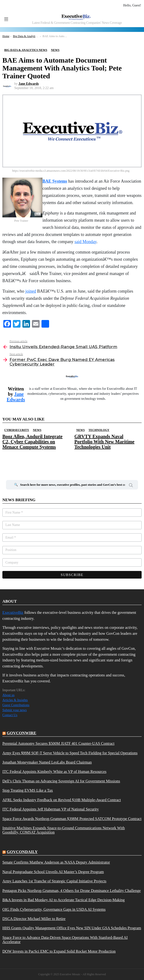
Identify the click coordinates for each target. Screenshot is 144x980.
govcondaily (22, 852)
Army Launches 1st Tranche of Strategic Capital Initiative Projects (54, 881)
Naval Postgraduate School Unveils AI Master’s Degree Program (53, 872)
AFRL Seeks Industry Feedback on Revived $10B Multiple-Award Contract (62, 800)
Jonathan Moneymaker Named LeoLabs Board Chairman (47, 762)
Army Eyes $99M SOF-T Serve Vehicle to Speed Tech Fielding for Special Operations (70, 753)
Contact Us (10, 715)
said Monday (85, 242)
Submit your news (15, 710)
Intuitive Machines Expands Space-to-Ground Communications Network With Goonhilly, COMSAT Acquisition (64, 830)
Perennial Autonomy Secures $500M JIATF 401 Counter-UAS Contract (58, 744)
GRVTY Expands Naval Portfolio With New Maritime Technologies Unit (104, 442)
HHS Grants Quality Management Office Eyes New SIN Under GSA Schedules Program (72, 928)
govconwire (21, 733)
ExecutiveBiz (13, 612)
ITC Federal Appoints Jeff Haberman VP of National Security (51, 809)
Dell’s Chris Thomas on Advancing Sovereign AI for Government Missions (61, 781)
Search (131, 486)
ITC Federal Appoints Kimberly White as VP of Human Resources (54, 772)
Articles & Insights (15, 700)
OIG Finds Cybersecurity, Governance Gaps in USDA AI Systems (54, 910)
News (37, 430)
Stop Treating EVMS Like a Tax (28, 790)
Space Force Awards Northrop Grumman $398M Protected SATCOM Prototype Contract (72, 819)
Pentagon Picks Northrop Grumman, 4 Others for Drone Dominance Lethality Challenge (72, 891)
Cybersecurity (17, 430)
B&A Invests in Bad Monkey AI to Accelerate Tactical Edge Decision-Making (64, 900)
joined (31, 291)
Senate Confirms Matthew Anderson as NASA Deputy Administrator (56, 862)
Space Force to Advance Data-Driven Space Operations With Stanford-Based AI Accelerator (65, 940)
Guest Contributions (16, 705)
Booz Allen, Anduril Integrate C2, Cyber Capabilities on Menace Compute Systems (32, 442)
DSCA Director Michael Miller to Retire (34, 919)
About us (8, 695)
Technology (99, 430)
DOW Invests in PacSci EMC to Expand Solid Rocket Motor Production (59, 951)
